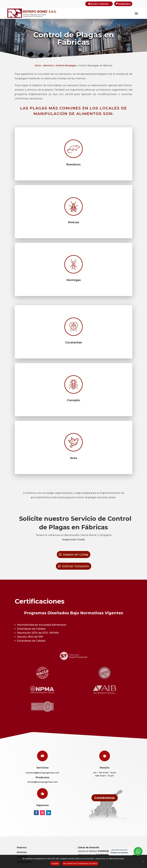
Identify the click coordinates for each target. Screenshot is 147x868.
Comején (73, 400)
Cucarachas (74, 342)
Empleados (125, 4)
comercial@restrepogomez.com (42, 773)
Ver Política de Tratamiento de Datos (80, 863)
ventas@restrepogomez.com (42, 782)
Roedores (73, 164)
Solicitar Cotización (76, 566)
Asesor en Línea (76, 554)
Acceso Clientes (100, 4)
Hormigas (74, 280)
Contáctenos (105, 798)
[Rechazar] (143, 861)
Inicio (38, 65)
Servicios (48, 65)
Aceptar (55, 863)
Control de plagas (66, 65)
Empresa (22, 847)
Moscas (74, 222)
